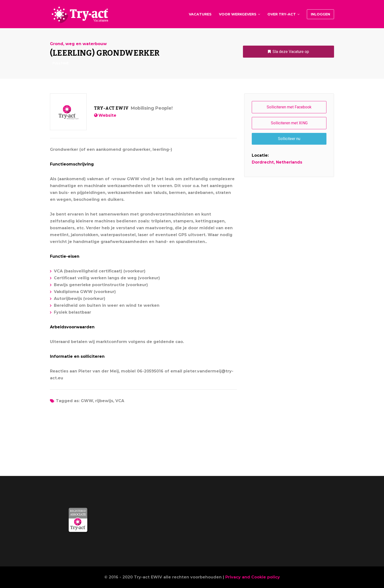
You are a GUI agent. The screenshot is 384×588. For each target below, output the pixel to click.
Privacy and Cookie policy (253, 577)
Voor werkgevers (238, 14)
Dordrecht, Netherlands (277, 162)
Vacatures (200, 14)
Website (107, 115)
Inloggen (320, 14)
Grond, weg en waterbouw (78, 44)
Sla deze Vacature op (291, 52)
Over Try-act (282, 14)
